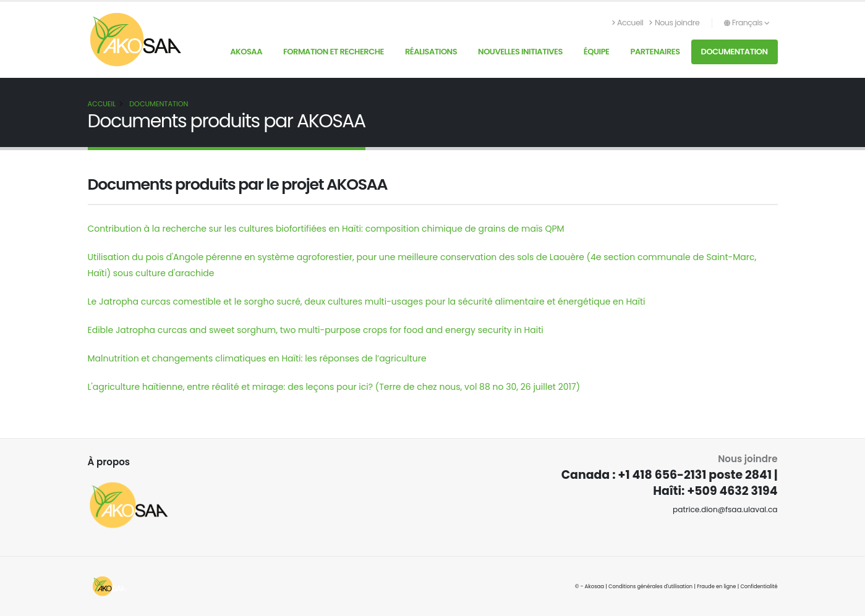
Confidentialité (758, 586)
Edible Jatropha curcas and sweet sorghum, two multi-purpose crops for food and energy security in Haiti (316, 330)
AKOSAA (246, 52)
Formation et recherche (334, 52)
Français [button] (747, 23)
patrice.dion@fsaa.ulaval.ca (723, 509)
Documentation (735, 52)
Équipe (597, 52)
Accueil (628, 23)
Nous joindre (674, 23)
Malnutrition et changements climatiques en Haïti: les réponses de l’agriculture (257, 358)
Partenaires (655, 52)
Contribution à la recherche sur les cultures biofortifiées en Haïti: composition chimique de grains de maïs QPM (326, 229)
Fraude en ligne (715, 586)
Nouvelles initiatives (520, 52)
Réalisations (431, 52)
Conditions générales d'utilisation (646, 586)
